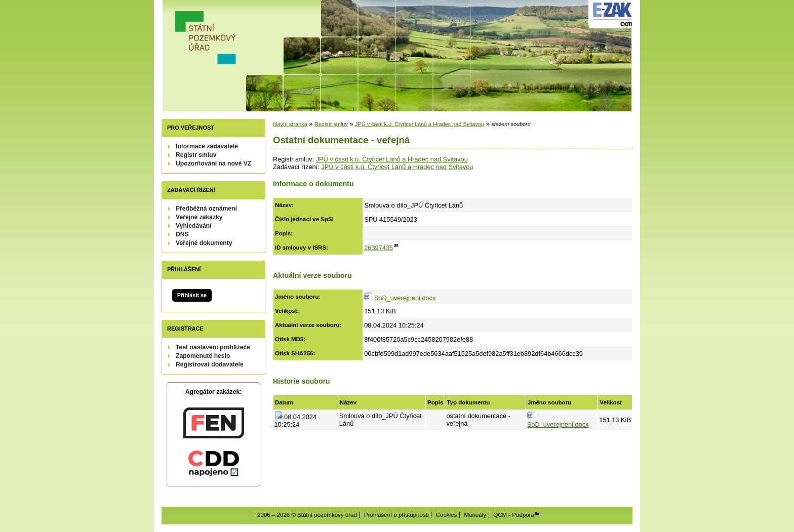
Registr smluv (196, 155)
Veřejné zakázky (199, 217)
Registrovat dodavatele (210, 364)
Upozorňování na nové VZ (213, 163)
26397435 (379, 248)
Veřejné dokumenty (204, 243)
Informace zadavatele (207, 146)
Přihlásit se (192, 295)
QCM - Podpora (514, 515)
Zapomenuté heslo (203, 356)
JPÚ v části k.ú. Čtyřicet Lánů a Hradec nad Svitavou (420, 124)
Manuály (475, 515)
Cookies (447, 515)
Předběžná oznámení (206, 209)
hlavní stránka (290, 124)
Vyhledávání (194, 226)
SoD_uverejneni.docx (405, 298)
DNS (182, 234)
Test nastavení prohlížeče (213, 347)
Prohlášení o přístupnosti (396, 515)
